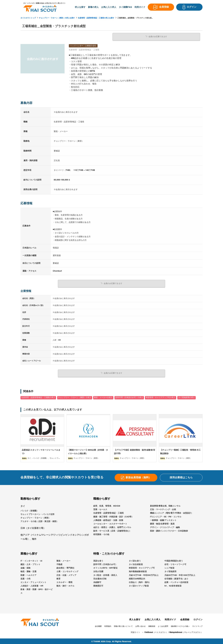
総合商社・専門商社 (65, 567)
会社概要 (98, 626)
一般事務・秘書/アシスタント (163, 519)
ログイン (198, 619)
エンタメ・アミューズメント (33, 582)
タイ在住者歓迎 (136, 564)
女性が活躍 (98, 571)
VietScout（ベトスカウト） (156, 632)
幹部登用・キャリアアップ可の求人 (161, 397)
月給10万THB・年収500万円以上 (144, 574)
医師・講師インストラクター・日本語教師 (169, 530)
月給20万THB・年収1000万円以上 (180, 574)
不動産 (59, 564)
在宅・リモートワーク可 (175, 564)
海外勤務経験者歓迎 (138, 571)
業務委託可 (98, 585)
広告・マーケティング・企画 (163, 509)
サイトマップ (197, 626)
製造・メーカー (63, 560)
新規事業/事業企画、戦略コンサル (165, 505)
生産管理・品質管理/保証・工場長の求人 (38, 397)
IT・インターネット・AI (31, 560)
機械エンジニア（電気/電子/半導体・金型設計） (172, 512)
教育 (58, 578)
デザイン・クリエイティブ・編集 (165, 527)
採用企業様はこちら (181, 477)
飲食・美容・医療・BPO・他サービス (37, 591)
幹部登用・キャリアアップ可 (142, 567)
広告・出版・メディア (66, 574)
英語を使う (98, 560)
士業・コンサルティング (67, 571)
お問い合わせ (141, 626)
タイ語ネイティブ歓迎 (139, 585)
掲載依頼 (152, 626)
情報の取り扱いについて (123, 626)
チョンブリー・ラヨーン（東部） (35, 517)
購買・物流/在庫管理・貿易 (162, 523)
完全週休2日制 (100, 578)
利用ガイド (170, 619)
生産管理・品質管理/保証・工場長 (109, 512)
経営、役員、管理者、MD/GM (107, 505)
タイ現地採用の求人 (187, 397)
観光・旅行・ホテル (65, 585)
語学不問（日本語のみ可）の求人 (129, 397)
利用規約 (108, 626)
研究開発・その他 (101, 534)
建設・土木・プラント (30, 564)
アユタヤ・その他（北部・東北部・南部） (39, 521)
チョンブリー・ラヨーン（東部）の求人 (75, 397)
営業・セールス (100, 509)
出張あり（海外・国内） (140, 582)
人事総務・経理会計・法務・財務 (108, 519)
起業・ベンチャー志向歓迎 (176, 582)
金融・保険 (25, 567)
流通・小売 (25, 578)
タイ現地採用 (170, 571)
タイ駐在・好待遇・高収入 (105, 574)
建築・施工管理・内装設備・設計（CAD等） (113, 516)
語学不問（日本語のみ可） (105, 564)
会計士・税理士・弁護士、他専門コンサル (112, 527)
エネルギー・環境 (64, 582)
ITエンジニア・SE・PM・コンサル (166, 516)
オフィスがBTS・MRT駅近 (105, 567)
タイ (23, 506)
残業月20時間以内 (137, 578)
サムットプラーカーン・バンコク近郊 (37, 514)
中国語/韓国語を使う (174, 560)
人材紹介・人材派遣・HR (32, 585)
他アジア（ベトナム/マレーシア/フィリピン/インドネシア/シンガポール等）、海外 (55, 536)
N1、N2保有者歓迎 (173, 585)
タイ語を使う (135, 560)
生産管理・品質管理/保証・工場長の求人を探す (96, 18)
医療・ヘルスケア (28, 574)
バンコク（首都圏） (29, 510)
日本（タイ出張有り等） (33, 527)
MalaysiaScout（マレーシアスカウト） (186, 632)
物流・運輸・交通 (28, 571)
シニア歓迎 (169, 567)
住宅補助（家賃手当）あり (176, 578)
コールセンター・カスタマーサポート (110, 523)
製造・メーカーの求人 (103, 397)
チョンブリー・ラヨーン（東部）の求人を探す (57, 18)
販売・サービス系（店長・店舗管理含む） (112, 530)
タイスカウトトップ (28, 18)
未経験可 (97, 582)
